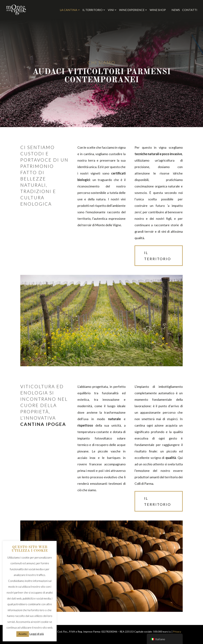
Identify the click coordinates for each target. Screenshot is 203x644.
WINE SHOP (159, 10)
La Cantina (69, 10)
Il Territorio (93, 10)
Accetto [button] (23, 634)
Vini (111, 10)
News (176, 10)
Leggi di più (37, 634)
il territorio (158, 256)
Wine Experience (132, 10)
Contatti (190, 10)
